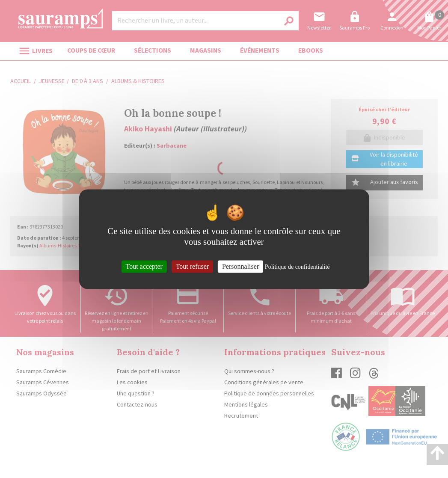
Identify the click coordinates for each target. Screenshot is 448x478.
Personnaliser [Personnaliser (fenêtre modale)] (240, 266)
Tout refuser (193, 266)
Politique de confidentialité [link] (297, 267)
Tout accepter (144, 266)
